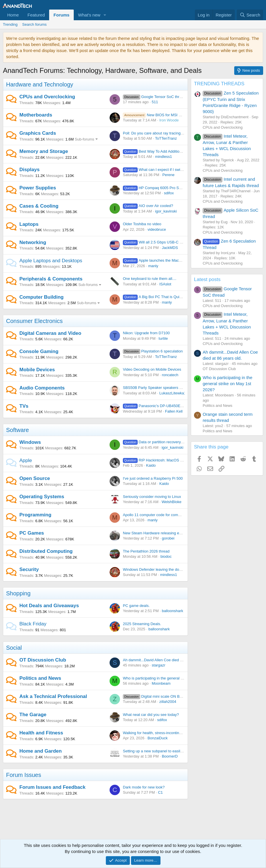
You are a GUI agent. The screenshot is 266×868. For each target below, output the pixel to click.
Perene (169, 175)
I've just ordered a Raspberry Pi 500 (153, 478)
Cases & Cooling (39, 206)
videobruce (157, 229)
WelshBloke (171, 502)
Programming (35, 515)
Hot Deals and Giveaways (49, 606)
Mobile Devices (37, 370)
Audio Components (42, 388)
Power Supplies (38, 188)
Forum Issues (24, 775)
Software (17, 430)
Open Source (35, 478)
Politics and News (40, 678)
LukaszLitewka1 (173, 393)
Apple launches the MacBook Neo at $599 (166, 260)
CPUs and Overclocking (47, 97)
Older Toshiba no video (142, 224)
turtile (163, 338)
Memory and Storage (44, 151)
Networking (33, 242)
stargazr (159, 665)
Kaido (151, 465)
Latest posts (207, 279)
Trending (10, 24)
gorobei (168, 538)
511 (155, 102)
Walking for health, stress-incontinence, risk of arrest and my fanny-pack (183, 733)
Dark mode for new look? (144, 787)
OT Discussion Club (43, 660)
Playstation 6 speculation (153, 351)
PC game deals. (136, 606)
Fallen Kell (174, 411)
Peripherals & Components (51, 279)
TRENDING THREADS (219, 84)
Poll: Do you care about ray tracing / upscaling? (162, 133)
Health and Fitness (41, 733)
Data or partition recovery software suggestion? (170, 442)
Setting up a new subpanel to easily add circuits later (167, 751)
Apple (26, 460)
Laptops (29, 224)
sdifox (169, 193)
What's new (89, 15)
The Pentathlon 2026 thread (146, 551)
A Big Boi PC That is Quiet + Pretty (160, 297)
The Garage (33, 715)
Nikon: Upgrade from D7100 (146, 333)
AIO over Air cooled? (148, 206)
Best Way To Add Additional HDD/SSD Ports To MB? (174, 151)
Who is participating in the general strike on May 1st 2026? (172, 678)
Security (29, 569)
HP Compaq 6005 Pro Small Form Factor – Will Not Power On (183, 188)
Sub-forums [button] (85, 139)
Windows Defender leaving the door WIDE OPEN (164, 569)
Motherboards (36, 115)
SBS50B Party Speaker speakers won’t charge (162, 388)
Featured (36, 15)
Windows (30, 442)
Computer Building (41, 297)
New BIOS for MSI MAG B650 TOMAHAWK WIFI (176, 115)
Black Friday (33, 624)
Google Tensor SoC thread (154, 97)
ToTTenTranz (166, 138)
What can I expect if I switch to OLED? (163, 170)
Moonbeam (161, 683)
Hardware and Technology (40, 84)
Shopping (18, 593)
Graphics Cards (38, 133)
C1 (160, 792)
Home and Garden (40, 751)
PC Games (32, 533)
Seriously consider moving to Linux (152, 497)
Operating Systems (42, 497)
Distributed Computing (46, 551)
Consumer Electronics (34, 321)
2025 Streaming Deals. (142, 624)
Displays (29, 170)
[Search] (250, 15)
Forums (61, 15)
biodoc (166, 556)
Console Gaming (39, 351)
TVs (24, 406)
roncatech (170, 375)
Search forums (35, 24)
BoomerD (170, 756)
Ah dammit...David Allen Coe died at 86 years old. (164, 660)
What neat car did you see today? (151, 715)
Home (13, 15)
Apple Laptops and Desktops (51, 261)
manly (153, 266)
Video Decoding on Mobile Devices (152, 369)
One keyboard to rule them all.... (150, 279)
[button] (105, 15)
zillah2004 (168, 702)
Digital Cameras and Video (50, 333)
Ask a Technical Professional (53, 696)
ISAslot (165, 284)
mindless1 (164, 157)
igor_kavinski (166, 211)
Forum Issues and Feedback (52, 787)
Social (14, 648)
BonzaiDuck (157, 738)
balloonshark (173, 611)
